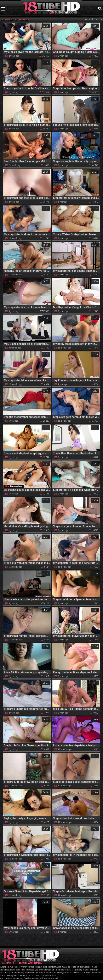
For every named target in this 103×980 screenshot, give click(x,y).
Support (8, 963)
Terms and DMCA (30, 963)
